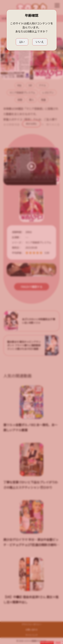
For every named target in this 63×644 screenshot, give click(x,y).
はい (22, 42)
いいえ (40, 42)
